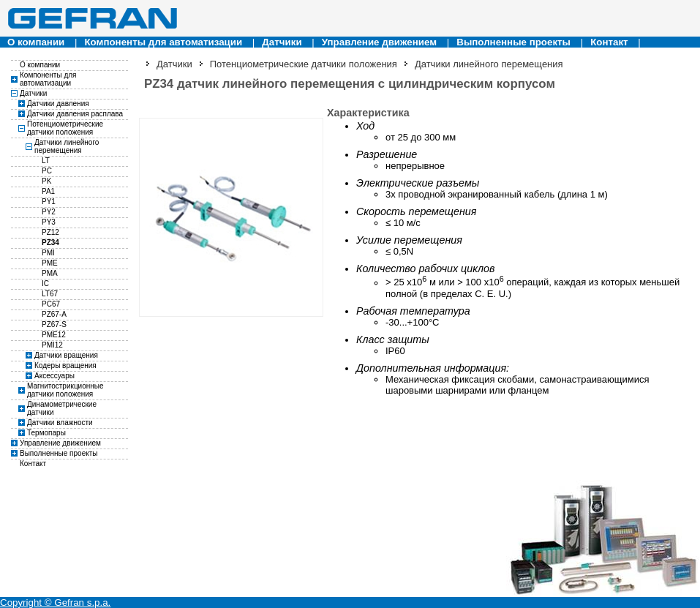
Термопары (46, 433)
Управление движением (379, 42)
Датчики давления (58, 104)
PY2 (49, 212)
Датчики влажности (60, 423)
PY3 (49, 222)
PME (50, 263)
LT (46, 161)
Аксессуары (54, 376)
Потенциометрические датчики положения (65, 128)
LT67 (50, 294)
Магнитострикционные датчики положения (65, 390)
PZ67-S (54, 324)
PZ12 (50, 232)
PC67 (51, 304)
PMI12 (52, 345)
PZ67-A (54, 314)
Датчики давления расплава (75, 114)
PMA (50, 273)
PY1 (49, 202)
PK (46, 181)
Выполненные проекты (513, 42)
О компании (36, 42)
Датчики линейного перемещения (67, 146)
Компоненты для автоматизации (163, 42)
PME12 (54, 335)
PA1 (48, 191)
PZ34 (50, 243)
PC (47, 171)
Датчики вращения (66, 355)
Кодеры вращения (65, 365)
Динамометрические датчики (62, 408)
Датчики (282, 42)
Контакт (609, 42)
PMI (48, 253)
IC (45, 284)
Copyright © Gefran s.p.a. (55, 603)
